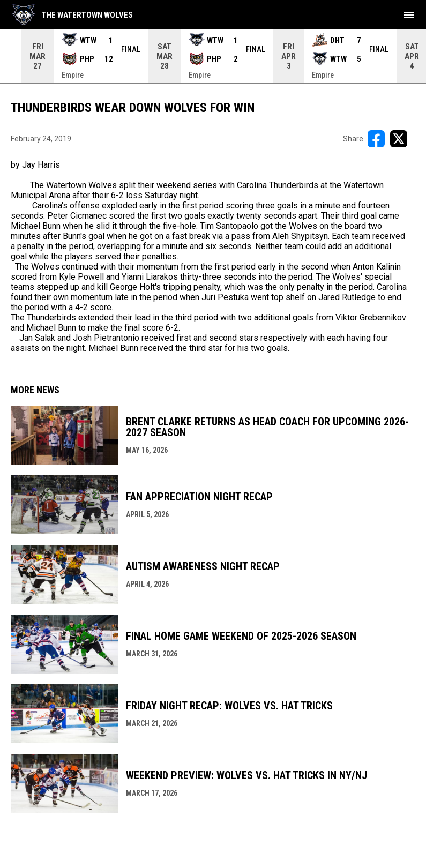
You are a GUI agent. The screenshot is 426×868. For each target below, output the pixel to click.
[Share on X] (399, 139)
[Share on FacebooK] (376, 139)
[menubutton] (409, 15)
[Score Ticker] (213, 56)
